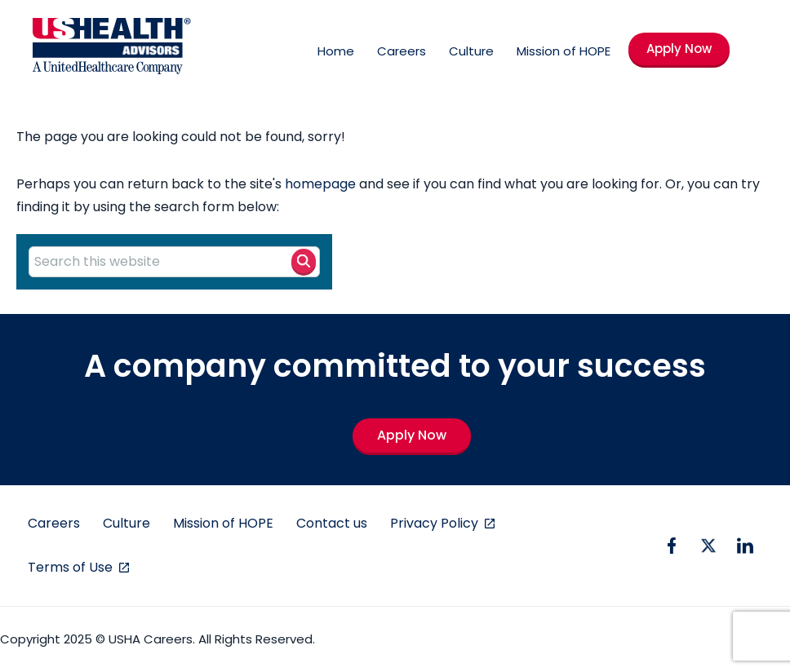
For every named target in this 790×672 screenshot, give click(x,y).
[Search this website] (174, 262)
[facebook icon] (672, 546)
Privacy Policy (436, 523)
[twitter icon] (708, 546)
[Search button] (304, 261)
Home (336, 51)
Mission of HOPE (564, 51)
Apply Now (679, 49)
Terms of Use (72, 567)
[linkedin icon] (745, 546)
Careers (402, 51)
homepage (320, 184)
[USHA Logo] (112, 49)
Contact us (332, 523)
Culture (471, 51)
